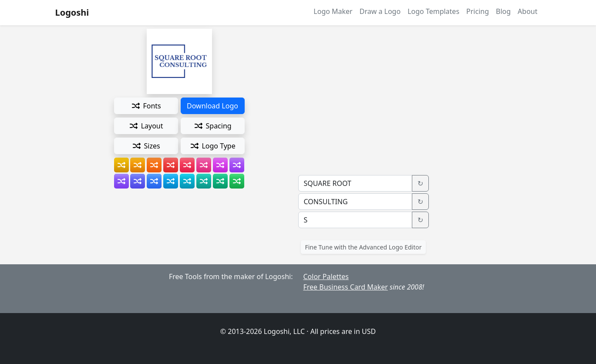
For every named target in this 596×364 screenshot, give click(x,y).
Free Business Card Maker (346, 287)
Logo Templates (433, 11)
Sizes (146, 146)
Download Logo (212, 106)
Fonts (146, 106)
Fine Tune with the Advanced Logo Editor (363, 247)
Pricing (478, 11)
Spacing (212, 126)
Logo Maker (333, 11)
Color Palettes (326, 276)
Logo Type (212, 146)
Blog (503, 11)
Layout (146, 126)
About (527, 11)
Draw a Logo (380, 11)
